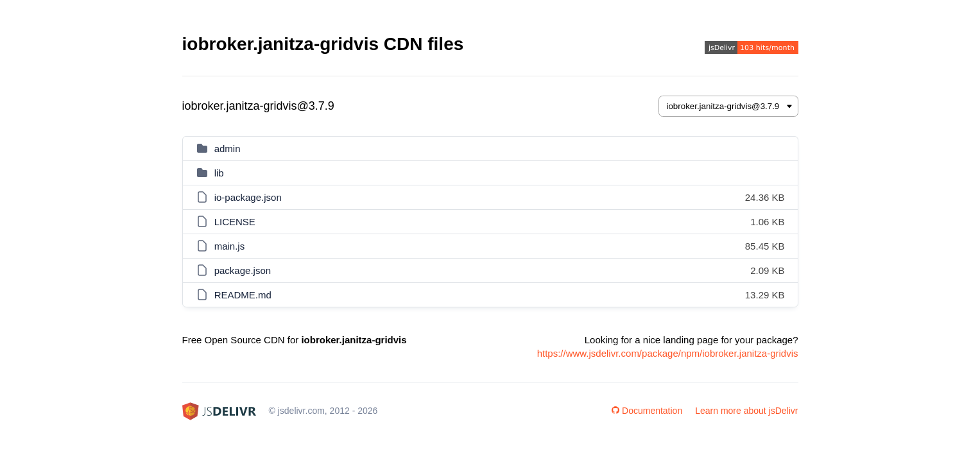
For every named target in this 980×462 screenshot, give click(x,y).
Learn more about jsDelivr (746, 411)
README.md (243, 295)
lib (219, 173)
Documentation (647, 411)
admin (228, 149)
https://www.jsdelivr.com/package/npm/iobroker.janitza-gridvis (668, 353)
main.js (230, 246)
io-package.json (248, 197)
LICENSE (235, 222)
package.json (243, 270)
